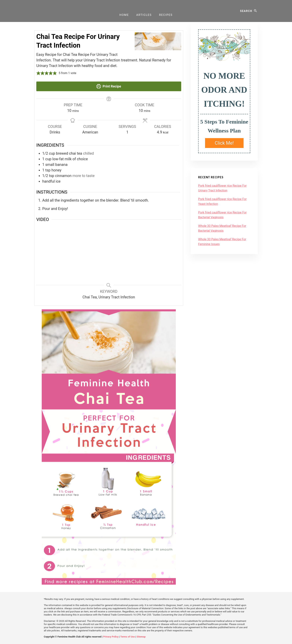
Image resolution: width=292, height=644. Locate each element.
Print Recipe (109, 86)
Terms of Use (128, 637)
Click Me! (224, 143)
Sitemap (141, 637)
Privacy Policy (111, 637)
